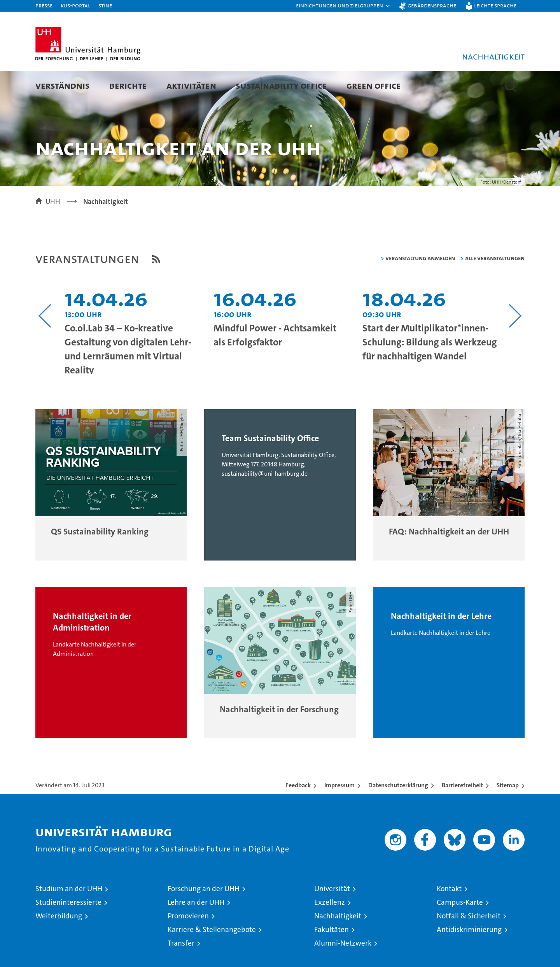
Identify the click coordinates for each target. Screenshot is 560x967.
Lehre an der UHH (196, 930)
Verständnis (63, 85)
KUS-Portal (75, 5)
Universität (332, 917)
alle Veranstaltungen (495, 286)
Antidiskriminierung (469, 957)
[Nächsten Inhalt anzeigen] (515, 344)
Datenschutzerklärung (398, 813)
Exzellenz (330, 930)
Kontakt (449, 917)
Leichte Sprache (495, 5)
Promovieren (188, 944)
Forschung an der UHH (204, 917)
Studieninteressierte (68, 930)
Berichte (128, 85)
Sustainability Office (281, 85)
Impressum (339, 813)
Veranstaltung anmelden (420, 286)
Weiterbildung (59, 944)
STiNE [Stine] (105, 5)
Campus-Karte (460, 930)
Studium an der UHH (69, 917)
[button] (343, 6)
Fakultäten (332, 957)
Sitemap (508, 813)
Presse (44, 5)
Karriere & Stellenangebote (212, 957)
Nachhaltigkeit (338, 944)
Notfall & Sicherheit (469, 944)
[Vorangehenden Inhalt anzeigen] (45, 344)
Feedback (298, 813)
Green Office (374, 85)
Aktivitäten (191, 85)
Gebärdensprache (432, 5)
